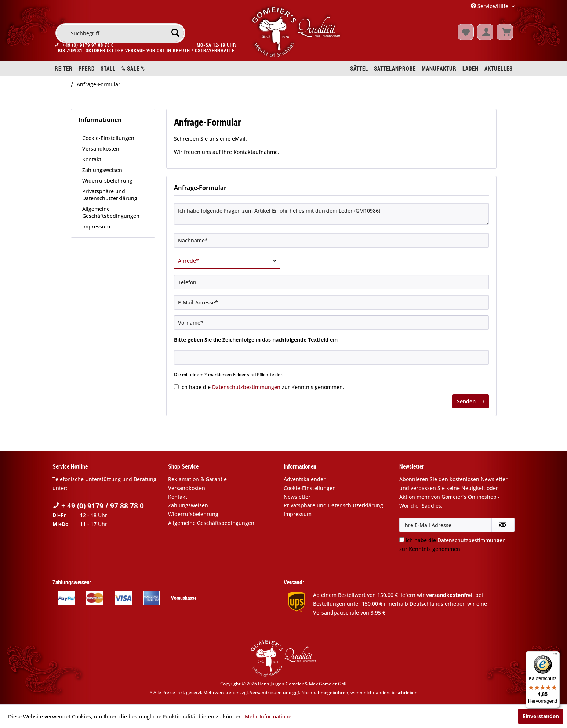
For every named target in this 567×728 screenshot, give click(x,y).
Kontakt (92, 159)
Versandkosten (101, 149)
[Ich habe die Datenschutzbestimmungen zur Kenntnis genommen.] (176, 387)
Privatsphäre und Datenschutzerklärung (110, 195)
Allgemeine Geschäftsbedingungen (111, 212)
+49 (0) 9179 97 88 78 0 (88, 47)
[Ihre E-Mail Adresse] (446, 525)
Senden (471, 400)
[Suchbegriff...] (120, 33)
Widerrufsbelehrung (107, 181)
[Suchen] (175, 33)
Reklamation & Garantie (197, 479)
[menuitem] (120, 33)
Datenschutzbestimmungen (246, 387)
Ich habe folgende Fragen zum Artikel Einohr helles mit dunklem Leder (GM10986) (331, 214)
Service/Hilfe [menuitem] (490, 6)
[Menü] (555, 656)
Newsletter (297, 497)
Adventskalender (305, 479)
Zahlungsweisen (102, 170)
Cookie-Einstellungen (108, 138)
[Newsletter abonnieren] (503, 525)
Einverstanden (541, 716)
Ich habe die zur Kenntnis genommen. (262, 387)
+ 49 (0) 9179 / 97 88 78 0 (98, 506)
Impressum (96, 226)
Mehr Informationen (270, 716)
